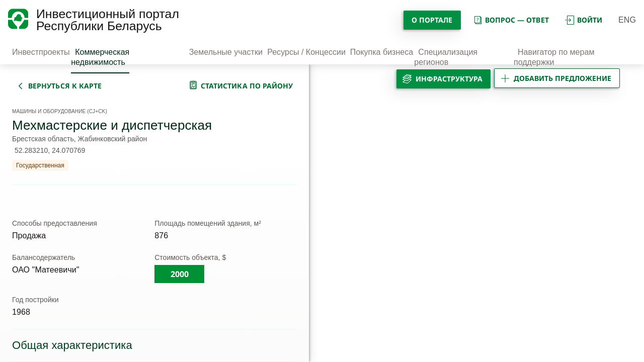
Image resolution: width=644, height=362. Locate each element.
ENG (627, 20)
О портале (432, 20)
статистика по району (247, 86)
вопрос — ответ (511, 20)
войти (584, 20)
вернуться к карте (65, 86)
